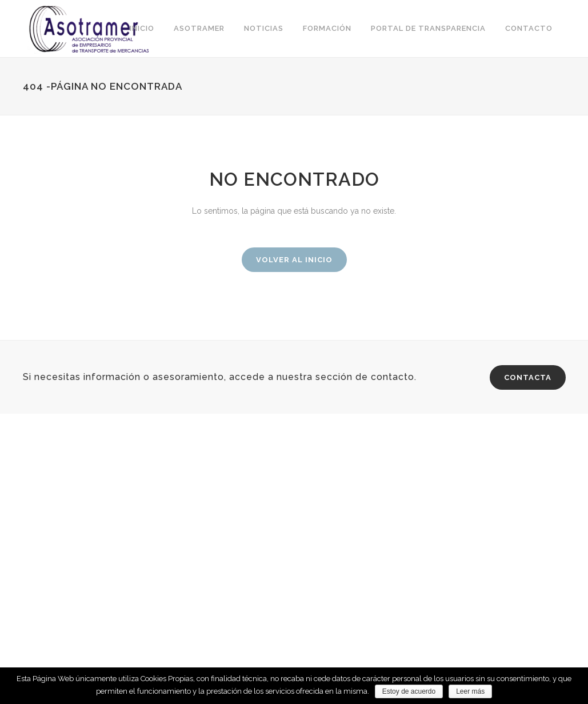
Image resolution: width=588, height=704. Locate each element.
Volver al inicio (294, 260)
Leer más (470, 691)
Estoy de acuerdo (409, 691)
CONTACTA (528, 377)
